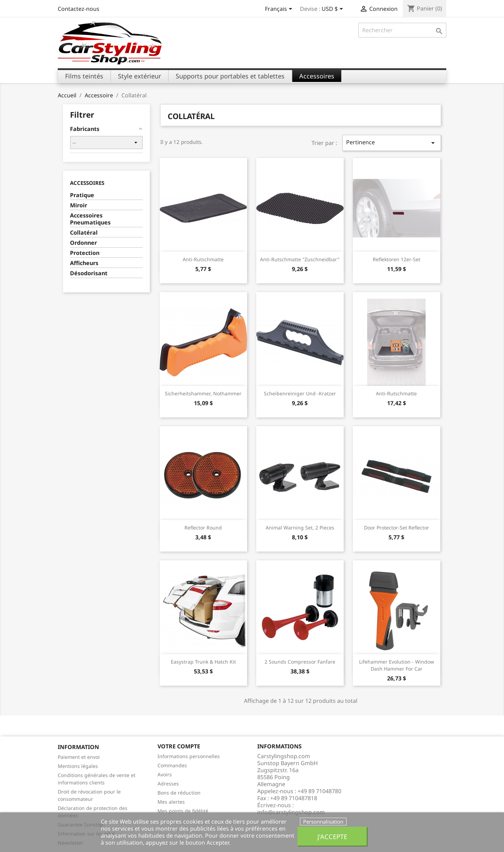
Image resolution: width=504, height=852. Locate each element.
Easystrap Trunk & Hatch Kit (203, 662)
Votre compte (179, 746)
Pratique (82, 195)
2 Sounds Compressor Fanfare (300, 662)
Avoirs (165, 774)
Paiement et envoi (79, 757)
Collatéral (84, 233)
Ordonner (83, 243)
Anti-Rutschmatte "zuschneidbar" (300, 259)
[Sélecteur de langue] (280, 9)
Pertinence (392, 143)
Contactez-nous (79, 9)
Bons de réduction (179, 793)
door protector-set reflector (397, 528)
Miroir (79, 205)
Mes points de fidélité (183, 811)
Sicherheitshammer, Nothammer (203, 393)
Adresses (168, 784)
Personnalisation (323, 822)
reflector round (203, 528)
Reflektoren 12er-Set (397, 259)
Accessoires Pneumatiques (90, 219)
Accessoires (87, 183)
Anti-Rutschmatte (203, 259)
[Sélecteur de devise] (334, 9)
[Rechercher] (402, 30)
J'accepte (332, 836)
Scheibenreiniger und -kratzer (300, 393)
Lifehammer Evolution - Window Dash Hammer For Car (397, 665)
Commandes (172, 765)
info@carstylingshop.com (291, 812)
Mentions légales (78, 766)
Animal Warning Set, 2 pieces (300, 528)
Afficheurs (84, 263)
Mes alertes (171, 802)
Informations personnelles (189, 756)
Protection (85, 253)
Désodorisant (89, 273)
